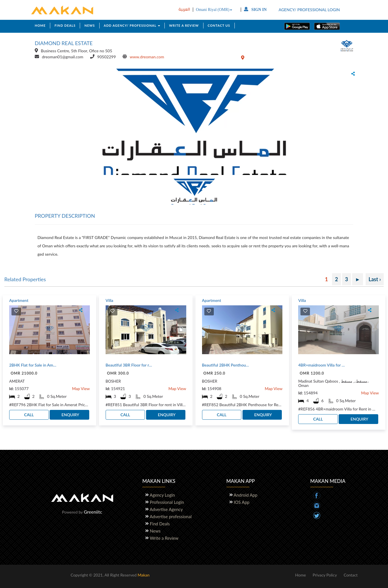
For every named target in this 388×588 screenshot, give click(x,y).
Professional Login (167, 502)
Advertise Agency (166, 509)
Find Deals (160, 524)
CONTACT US (219, 25)
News (155, 531)
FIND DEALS (65, 25)
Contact (351, 575)
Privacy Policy (325, 575)
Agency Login (162, 495)
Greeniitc (93, 512)
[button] (37, 121)
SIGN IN (255, 10)
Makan (143, 575)
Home (300, 575)
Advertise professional (171, 516)
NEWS (90, 25)
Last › (375, 279)
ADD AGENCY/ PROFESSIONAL (132, 25)
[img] (16, 311)
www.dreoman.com (147, 57)
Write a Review (164, 538)
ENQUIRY (70, 415)
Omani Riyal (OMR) (214, 10)
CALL (29, 415)
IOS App (242, 502)
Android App (246, 495)
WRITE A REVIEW (184, 25)
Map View (81, 389)
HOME (40, 25)
